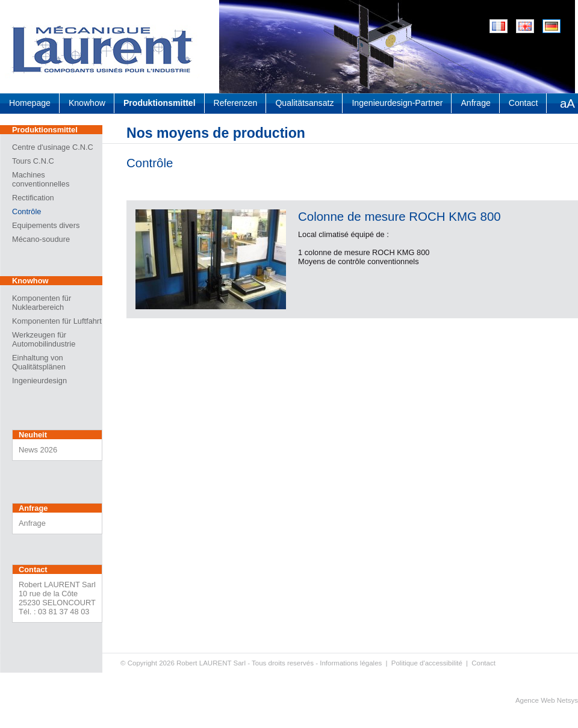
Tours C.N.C (33, 161)
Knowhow (87, 103)
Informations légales (351, 663)
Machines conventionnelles (41, 179)
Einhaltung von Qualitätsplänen (39, 362)
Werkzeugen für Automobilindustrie (44, 339)
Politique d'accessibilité (427, 663)
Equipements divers (46, 225)
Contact (524, 103)
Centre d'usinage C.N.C (53, 147)
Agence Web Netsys (547, 700)
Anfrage (475, 103)
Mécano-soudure (41, 239)
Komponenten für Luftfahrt (57, 321)
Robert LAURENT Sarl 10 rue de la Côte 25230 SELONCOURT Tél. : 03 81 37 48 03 (57, 598)
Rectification (33, 198)
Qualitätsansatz (304, 103)
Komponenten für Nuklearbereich (42, 303)
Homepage (30, 103)
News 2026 (38, 450)
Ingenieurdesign (39, 381)
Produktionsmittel (160, 103)
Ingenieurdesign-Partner (397, 103)
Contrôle (26, 211)
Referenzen (236, 103)
